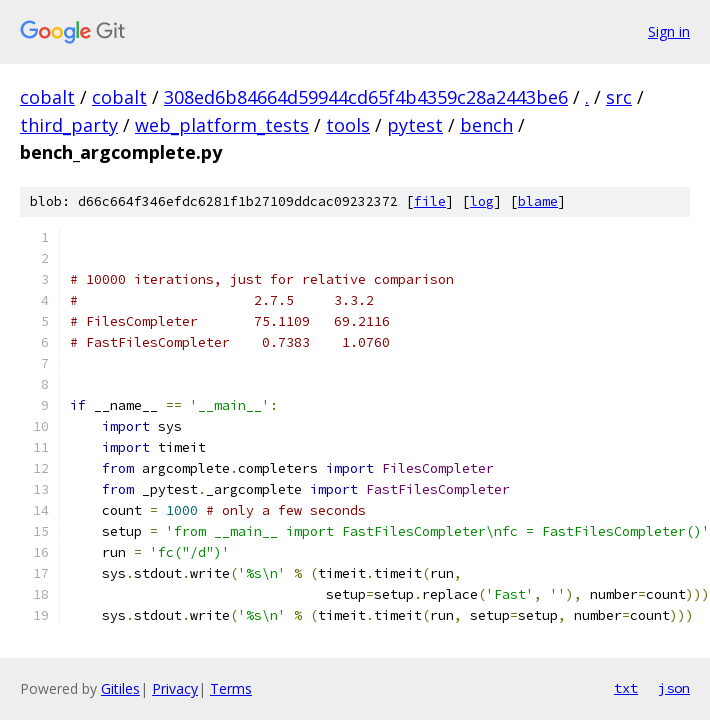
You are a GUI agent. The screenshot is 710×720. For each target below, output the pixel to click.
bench (486, 125)
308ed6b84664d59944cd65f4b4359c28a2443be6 (366, 97)
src (619, 97)
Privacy (175, 688)
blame (538, 201)
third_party (69, 125)
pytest (415, 125)
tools (348, 125)
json (674, 688)
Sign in (669, 31)
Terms (231, 688)
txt (626, 688)
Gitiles (120, 688)
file (430, 201)
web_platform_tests (222, 125)
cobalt (47, 97)
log (482, 201)
